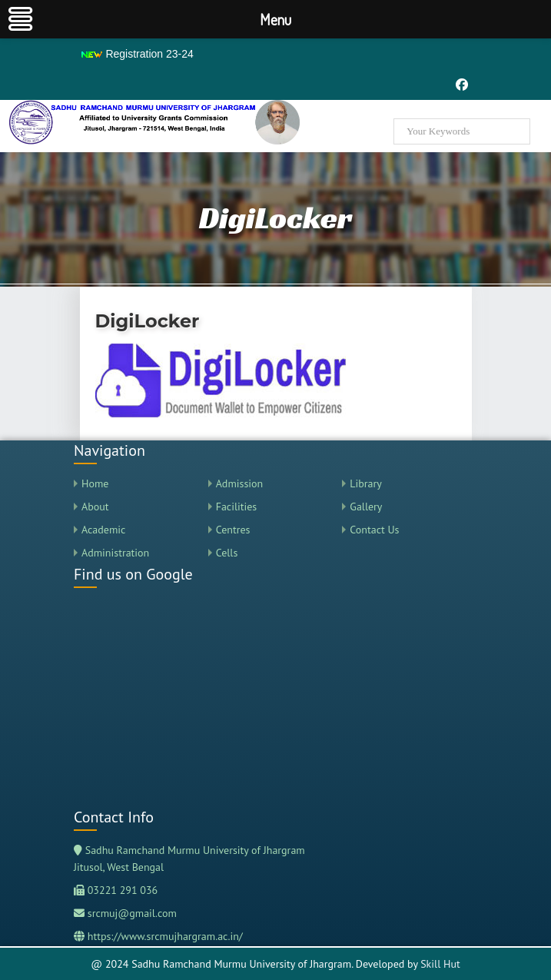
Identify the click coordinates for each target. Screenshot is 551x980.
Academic (103, 530)
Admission (240, 483)
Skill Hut (440, 964)
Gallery (366, 507)
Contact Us (374, 530)
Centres (233, 530)
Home (95, 483)
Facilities (237, 507)
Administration (115, 553)
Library (366, 483)
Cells (227, 553)
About (95, 507)
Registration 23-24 (137, 54)
